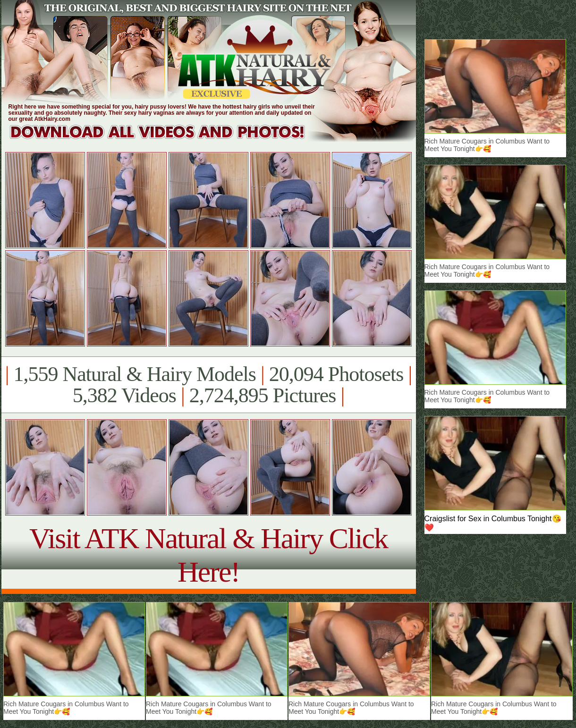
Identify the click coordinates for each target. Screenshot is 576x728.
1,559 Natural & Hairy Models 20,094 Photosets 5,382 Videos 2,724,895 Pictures (208, 385)
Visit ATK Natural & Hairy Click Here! (208, 555)
